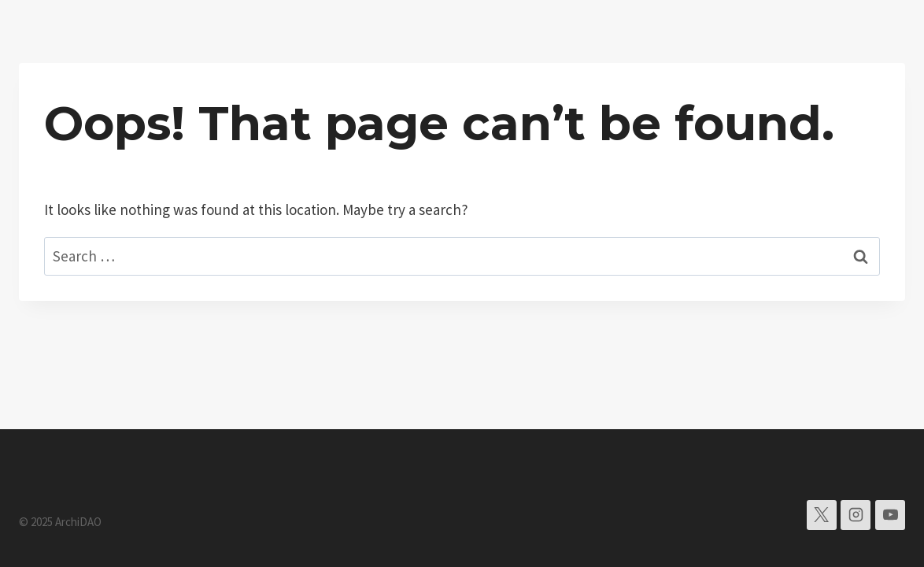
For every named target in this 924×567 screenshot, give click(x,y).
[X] (822, 515)
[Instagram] (856, 515)
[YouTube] (890, 515)
